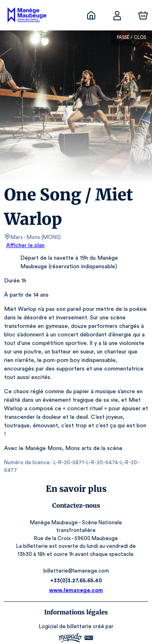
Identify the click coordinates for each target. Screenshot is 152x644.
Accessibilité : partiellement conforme (76, 634)
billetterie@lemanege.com (76, 538)
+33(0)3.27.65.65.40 (76, 548)
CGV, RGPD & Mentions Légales (76, 626)
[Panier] (143, 15)
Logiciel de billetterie (66, 593)
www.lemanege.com (76, 557)
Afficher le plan (25, 246)
